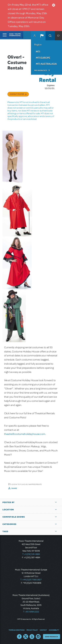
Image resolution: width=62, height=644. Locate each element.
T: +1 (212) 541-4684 (31, 554)
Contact (43, 630)
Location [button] (8, 510)
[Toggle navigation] (4, 35)
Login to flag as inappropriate (27, 484)
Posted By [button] (9, 502)
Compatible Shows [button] (14, 517)
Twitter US (26, 637)
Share (14, 488)
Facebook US (19, 637)
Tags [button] (5, 531)
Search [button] (50, 36)
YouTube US (32, 637)
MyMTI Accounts (35, 36)
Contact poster (17, 94)
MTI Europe (43, 58)
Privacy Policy (32, 630)
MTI (38, 52)
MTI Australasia (46, 64)
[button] (42, 36)
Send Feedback (52, 637)
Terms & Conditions (17, 630)
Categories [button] (9, 524)
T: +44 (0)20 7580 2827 (31, 580)
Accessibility (54, 630)
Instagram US (38, 637)
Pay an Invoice (41, 70)
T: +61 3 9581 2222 (31, 612)
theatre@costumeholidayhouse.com (25, 434)
